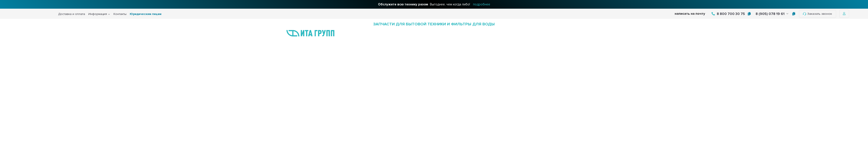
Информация (98, 14)
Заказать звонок (817, 14)
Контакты (120, 14)
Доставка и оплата (72, 14)
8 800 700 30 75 (728, 14)
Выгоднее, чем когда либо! (434, 4)
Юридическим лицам (146, 14)
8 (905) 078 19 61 (772, 14)
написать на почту (690, 14)
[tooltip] (749, 14)
